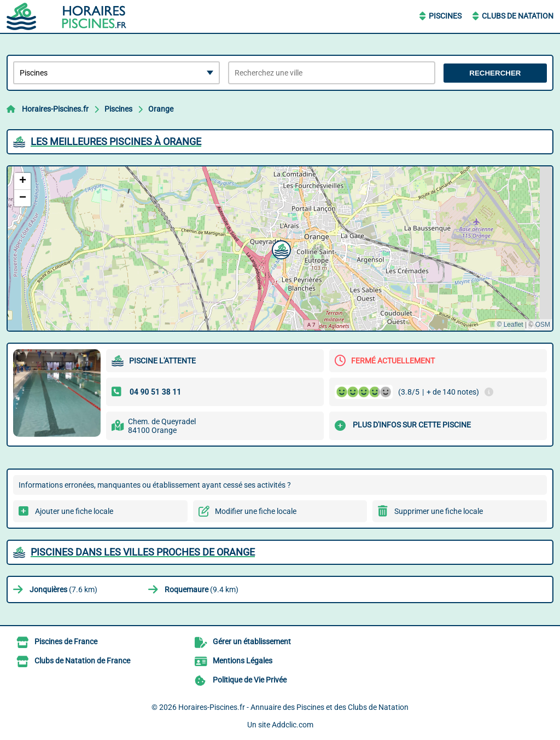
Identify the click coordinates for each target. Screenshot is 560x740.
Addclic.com (293, 725)
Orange (161, 109)
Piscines (445, 16)
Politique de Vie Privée (250, 680)
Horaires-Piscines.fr (55, 109)
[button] (280, 248)
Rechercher (495, 73)
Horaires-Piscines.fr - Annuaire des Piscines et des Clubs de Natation (293, 707)
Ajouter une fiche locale (74, 511)
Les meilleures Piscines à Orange (116, 141)
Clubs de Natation (518, 16)
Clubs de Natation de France (82, 661)
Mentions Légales (243, 661)
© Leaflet (510, 325)
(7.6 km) (63, 589)
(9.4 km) (202, 589)
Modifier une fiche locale (256, 511)
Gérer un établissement (252, 641)
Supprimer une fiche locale (439, 511)
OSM (543, 325)
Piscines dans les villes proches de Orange (143, 552)
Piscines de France (66, 641)
